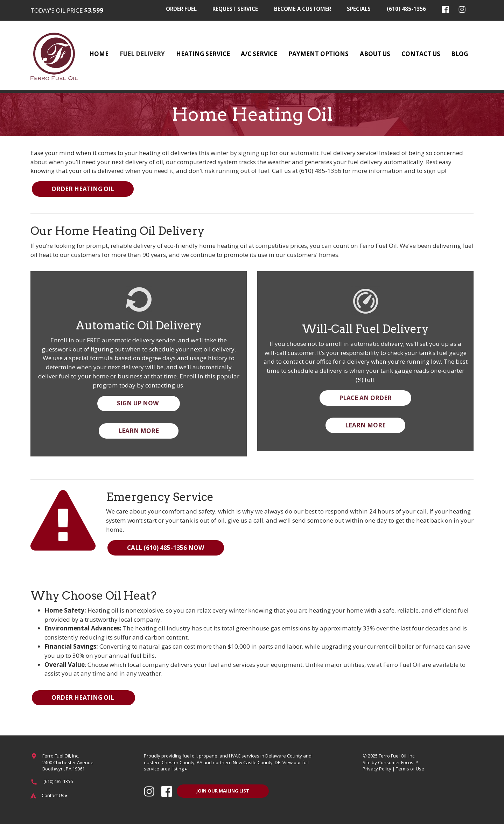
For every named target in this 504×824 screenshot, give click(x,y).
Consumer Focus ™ (398, 762)
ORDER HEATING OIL (83, 189)
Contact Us (421, 54)
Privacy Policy (377, 769)
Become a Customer (303, 9)
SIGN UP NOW (139, 403)
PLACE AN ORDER (365, 398)
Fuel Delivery (142, 54)
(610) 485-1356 (406, 9)
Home (99, 54)
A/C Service (259, 54)
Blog (460, 54)
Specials (359, 9)
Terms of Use (410, 769)
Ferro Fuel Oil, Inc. (397, 756)
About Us (375, 54)
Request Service (235, 9)
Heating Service (203, 54)
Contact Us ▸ (55, 795)
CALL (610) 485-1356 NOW (166, 548)
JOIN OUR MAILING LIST (223, 791)
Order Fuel (181, 9)
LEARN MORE (139, 431)
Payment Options (318, 54)
